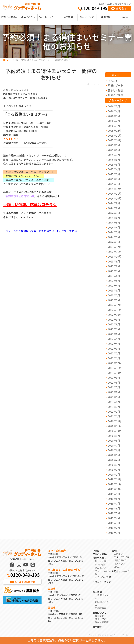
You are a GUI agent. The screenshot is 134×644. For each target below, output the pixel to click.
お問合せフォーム (121, 571)
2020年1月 (114, 474)
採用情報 (106, 17)
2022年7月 (114, 329)
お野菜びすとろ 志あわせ (20, 196)
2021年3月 (114, 407)
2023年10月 (115, 256)
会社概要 (99, 616)
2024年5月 (114, 223)
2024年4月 (114, 227)
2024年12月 (115, 189)
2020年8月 (114, 440)
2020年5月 (114, 455)
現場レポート (116, 85)
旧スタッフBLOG (120, 565)
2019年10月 (115, 489)
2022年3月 (114, 349)
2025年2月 (114, 179)
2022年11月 (115, 310)
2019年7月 (114, 503)
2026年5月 (114, 106)
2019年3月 (114, 523)
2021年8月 (114, 382)
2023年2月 (114, 295)
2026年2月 (114, 121)
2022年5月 (114, 339)
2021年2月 (114, 411)
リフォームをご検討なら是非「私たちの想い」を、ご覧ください (40, 231)
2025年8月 (114, 150)
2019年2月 (114, 528)
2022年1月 (114, 358)
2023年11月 (115, 252)
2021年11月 (115, 368)
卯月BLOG (119, 554)
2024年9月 (114, 203)
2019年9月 (114, 494)
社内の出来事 (116, 95)
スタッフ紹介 (102, 619)
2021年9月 (114, 378)
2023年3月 (114, 290)
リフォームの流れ (103, 572)
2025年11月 (115, 135)
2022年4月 (114, 344)
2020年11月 (115, 426)
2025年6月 (114, 160)
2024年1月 (114, 242)
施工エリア (101, 568)
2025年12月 (115, 131)
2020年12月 (115, 421)
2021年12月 (115, 363)
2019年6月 (114, 508)
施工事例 (68, 17)
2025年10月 (115, 140)
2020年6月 (114, 450)
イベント (113, 81)
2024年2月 (114, 237)
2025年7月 (114, 155)
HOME (6, 60)
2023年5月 (114, 281)
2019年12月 (115, 479)
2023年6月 (114, 276)
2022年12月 (115, 305)
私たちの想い (102, 561)
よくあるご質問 (103, 577)
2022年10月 (115, 315)
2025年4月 (114, 169)
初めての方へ (28, 17)
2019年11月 (115, 484)
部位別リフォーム (103, 603)
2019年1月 (114, 533)
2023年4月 (114, 286)
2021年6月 (114, 392)
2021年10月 (115, 373)
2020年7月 (114, 445)
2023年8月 (114, 266)
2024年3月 (114, 232)
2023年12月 (115, 247)
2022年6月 (114, 334)
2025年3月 (114, 174)
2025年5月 (114, 164)
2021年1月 (114, 416)
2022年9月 (114, 320)
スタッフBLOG (121, 557)
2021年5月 (114, 397)
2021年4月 (114, 402)
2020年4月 (114, 460)
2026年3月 (114, 116)
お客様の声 (101, 608)
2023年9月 (114, 261)
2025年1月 (114, 184)
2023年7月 (114, 271)
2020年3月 (114, 465)
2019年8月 (114, 499)
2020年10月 (115, 431)
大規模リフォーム (103, 597)
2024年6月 (114, 218)
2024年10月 (115, 198)
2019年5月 (114, 513)
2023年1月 (114, 300)
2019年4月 (114, 518)
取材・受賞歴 (102, 622)
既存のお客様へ (9, 17)
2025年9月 (114, 145)
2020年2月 (114, 470)
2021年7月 (114, 387)
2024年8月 (114, 208)
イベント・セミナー (47, 18)
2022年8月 (114, 324)
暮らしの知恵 (116, 90)
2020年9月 (114, 436)
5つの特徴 (100, 564)
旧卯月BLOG (120, 560)
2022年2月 (114, 353)
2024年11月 (115, 193)
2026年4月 (114, 111)
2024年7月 (114, 213)
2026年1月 (114, 126)
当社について (87, 17)
